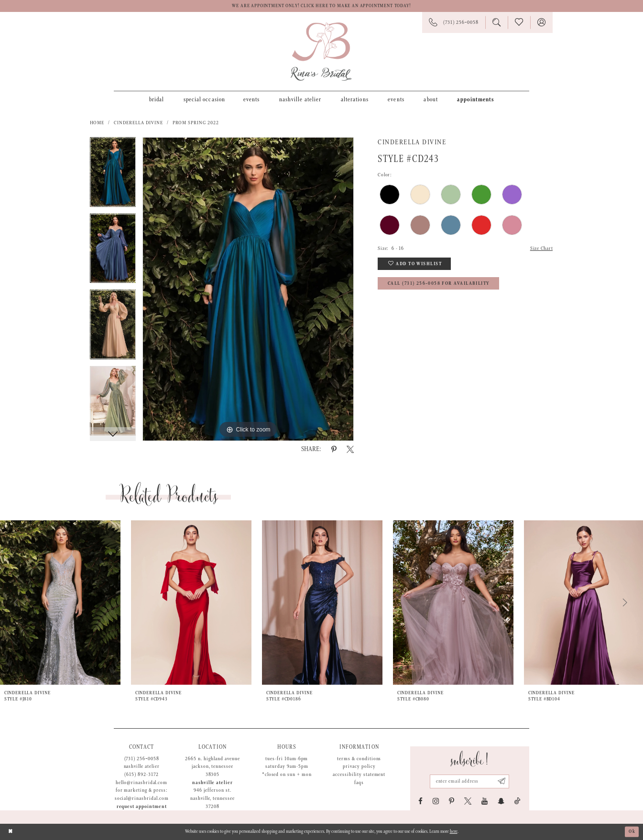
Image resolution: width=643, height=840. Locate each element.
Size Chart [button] (542, 248)
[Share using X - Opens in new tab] (350, 449)
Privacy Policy (359, 766)
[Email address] (469, 781)
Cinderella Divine (138, 123)
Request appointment (142, 807)
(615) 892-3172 (141, 775)
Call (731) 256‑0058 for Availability (439, 284)
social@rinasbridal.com (142, 798)
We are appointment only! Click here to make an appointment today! (321, 6)
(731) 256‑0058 (142, 759)
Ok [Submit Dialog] (632, 832)
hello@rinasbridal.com (142, 783)
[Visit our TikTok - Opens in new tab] (518, 801)
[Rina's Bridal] (321, 52)
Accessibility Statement (359, 775)
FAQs (359, 783)
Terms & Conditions (359, 759)
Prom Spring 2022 (196, 123)
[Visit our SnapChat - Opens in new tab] (501, 801)
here (454, 832)
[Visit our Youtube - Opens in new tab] (485, 801)
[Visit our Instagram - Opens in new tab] (436, 801)
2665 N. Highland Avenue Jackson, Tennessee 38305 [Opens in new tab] (212, 767)
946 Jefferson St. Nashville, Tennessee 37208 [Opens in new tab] (213, 798)
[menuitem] (157, 99)
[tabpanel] (113, 175)
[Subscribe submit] (502, 781)
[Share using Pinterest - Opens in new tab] (334, 449)
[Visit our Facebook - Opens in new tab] (420, 801)
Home (97, 123)
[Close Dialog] (11, 832)
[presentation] (60, 603)
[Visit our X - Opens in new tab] (468, 801)
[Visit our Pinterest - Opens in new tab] (452, 801)
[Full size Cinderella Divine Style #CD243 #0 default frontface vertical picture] (248, 289)
